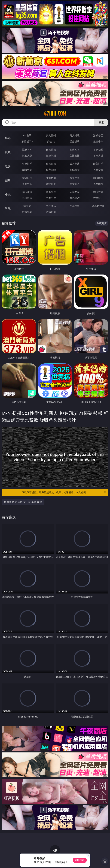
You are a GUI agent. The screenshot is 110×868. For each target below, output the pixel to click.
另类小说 (51, 198)
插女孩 (27, 206)
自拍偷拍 (51, 150)
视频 (8, 152)
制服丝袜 (27, 170)
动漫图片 (98, 178)
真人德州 (51, 135)
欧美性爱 (98, 164)
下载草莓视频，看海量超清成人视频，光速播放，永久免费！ (64, 492)
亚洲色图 (51, 178)
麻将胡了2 (27, 141)
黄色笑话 (75, 198)
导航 (8, 209)
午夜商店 (51, 206)
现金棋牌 (75, 141)
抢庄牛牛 (98, 141)
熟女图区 (75, 184)
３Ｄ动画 (98, 150)
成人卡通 (75, 164)
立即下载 (80, 860)
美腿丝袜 (27, 184)
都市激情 (27, 192)
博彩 (8, 138)
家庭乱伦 (51, 192)
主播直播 (75, 156)
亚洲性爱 (27, 164)
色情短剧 (51, 212)
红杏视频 (27, 212)
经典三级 (51, 170)
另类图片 (98, 184)
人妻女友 (75, 192)
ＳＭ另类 (98, 156)
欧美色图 (75, 178)
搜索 (101, 122)
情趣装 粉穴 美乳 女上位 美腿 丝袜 (23, 502)
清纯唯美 (51, 184)
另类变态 (98, 170)
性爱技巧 (98, 198)
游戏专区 (98, 135)
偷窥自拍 (27, 178)
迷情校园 (27, 198)
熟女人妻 (27, 156)
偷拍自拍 (51, 164)
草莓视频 (75, 206)
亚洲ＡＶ (27, 150)
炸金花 (51, 141)
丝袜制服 (51, 156)
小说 (8, 194)
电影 (8, 166)
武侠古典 (98, 192)
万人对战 (75, 135)
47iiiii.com (55, 113)
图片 (8, 180)
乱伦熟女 (75, 170)
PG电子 (27, 135)
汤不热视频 (98, 206)
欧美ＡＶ (75, 150)
